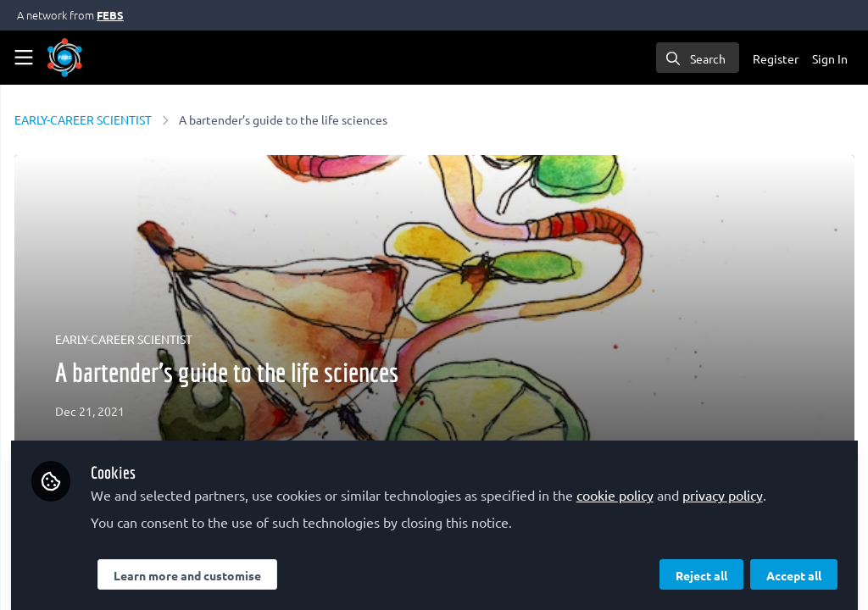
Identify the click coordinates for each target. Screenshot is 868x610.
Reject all (701, 565)
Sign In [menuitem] (830, 58)
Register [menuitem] (776, 58)
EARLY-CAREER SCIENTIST (299, 119)
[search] (698, 58)
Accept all (794, 565)
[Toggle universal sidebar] (24, 58)
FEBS (110, 15)
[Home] (65, 58)
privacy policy (410, 485)
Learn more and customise (403, 565)
